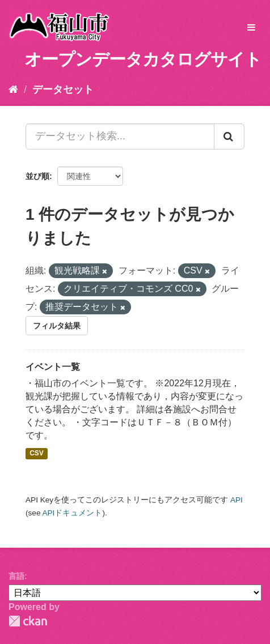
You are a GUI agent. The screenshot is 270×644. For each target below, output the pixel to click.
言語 (16, 576)
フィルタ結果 (57, 326)
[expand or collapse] (251, 28)
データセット (63, 89)
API (237, 500)
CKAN (28, 621)
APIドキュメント (72, 513)
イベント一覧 (53, 367)
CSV (37, 454)
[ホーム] (13, 89)
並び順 (37, 176)
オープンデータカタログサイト (143, 59)
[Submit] (229, 137)
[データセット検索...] (120, 137)
